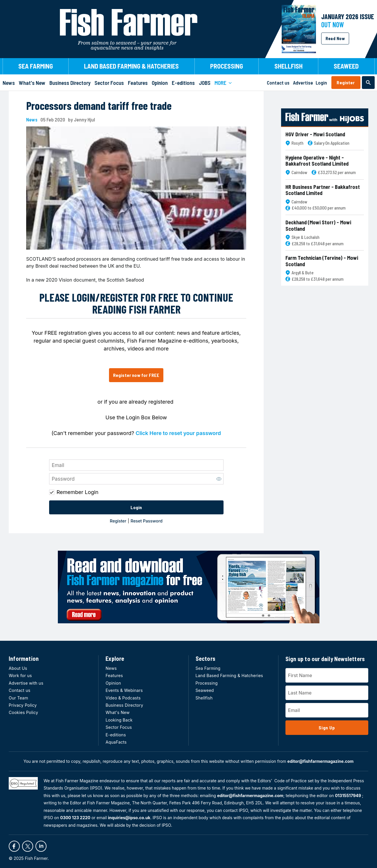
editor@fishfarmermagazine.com (321, 761)
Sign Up (327, 727)
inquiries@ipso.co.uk (129, 818)
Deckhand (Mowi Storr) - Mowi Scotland (318, 226)
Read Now (335, 38)
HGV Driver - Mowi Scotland (315, 134)
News (32, 120)
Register (346, 82)
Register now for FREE (136, 375)
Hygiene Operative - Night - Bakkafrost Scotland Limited (317, 161)
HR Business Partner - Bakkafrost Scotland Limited (323, 190)
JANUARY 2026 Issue (348, 16)
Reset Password (146, 521)
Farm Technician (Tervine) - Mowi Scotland (322, 261)
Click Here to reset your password (178, 433)
